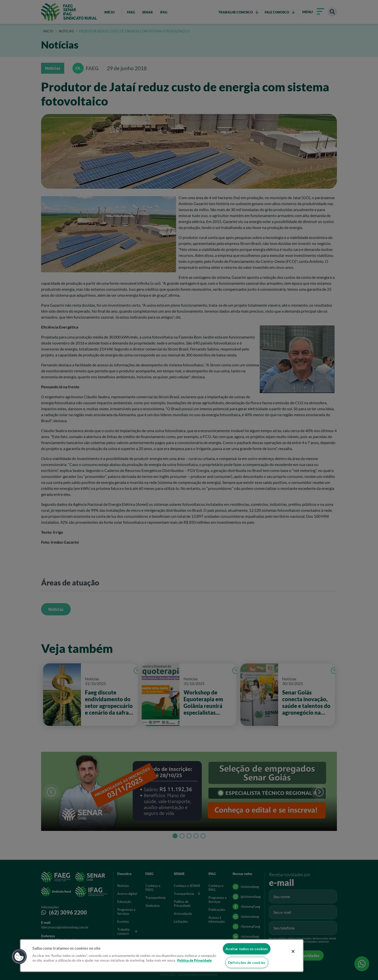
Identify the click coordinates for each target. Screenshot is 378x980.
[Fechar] (293, 951)
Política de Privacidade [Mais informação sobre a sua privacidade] (194, 961)
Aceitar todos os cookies (247, 949)
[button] (19, 957)
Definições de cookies (247, 962)
